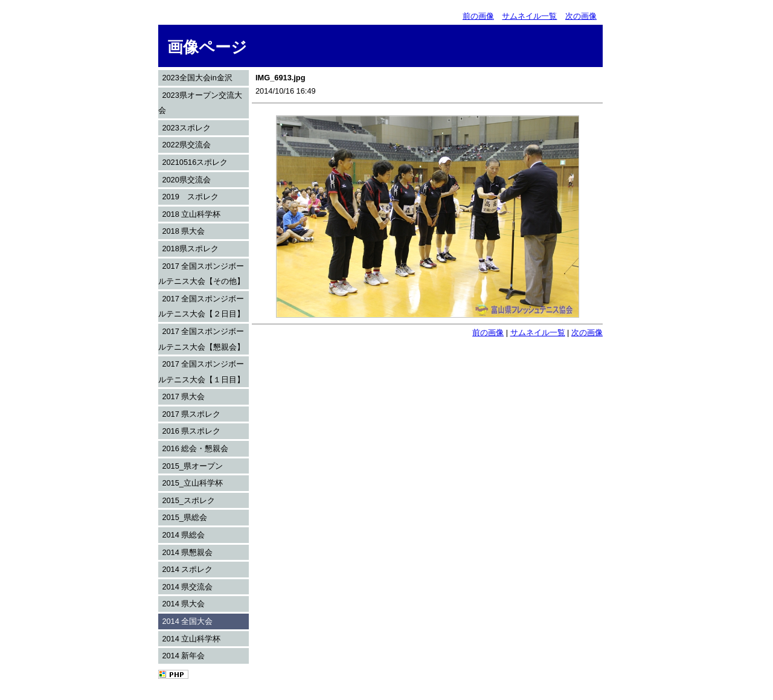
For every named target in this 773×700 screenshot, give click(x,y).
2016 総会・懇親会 (195, 448)
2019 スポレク (190, 197)
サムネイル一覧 (529, 16)
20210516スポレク (195, 162)
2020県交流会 (186, 180)
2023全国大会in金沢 (197, 78)
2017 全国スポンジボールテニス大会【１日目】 (201, 372)
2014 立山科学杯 (191, 639)
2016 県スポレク (191, 431)
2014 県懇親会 (187, 552)
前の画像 (478, 16)
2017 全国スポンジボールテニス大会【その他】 (201, 274)
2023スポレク (186, 128)
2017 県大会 (183, 397)
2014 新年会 (183, 656)
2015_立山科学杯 (192, 483)
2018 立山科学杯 (191, 214)
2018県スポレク (190, 249)
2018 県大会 (183, 231)
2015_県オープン (192, 466)
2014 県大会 (183, 604)
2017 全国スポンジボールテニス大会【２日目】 (201, 307)
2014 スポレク (187, 569)
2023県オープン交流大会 (200, 103)
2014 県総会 (183, 535)
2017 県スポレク (191, 414)
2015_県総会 (184, 517)
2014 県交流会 (187, 587)
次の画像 (581, 16)
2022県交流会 (186, 145)
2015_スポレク (188, 500)
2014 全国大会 (187, 621)
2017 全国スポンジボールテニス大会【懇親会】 (201, 339)
